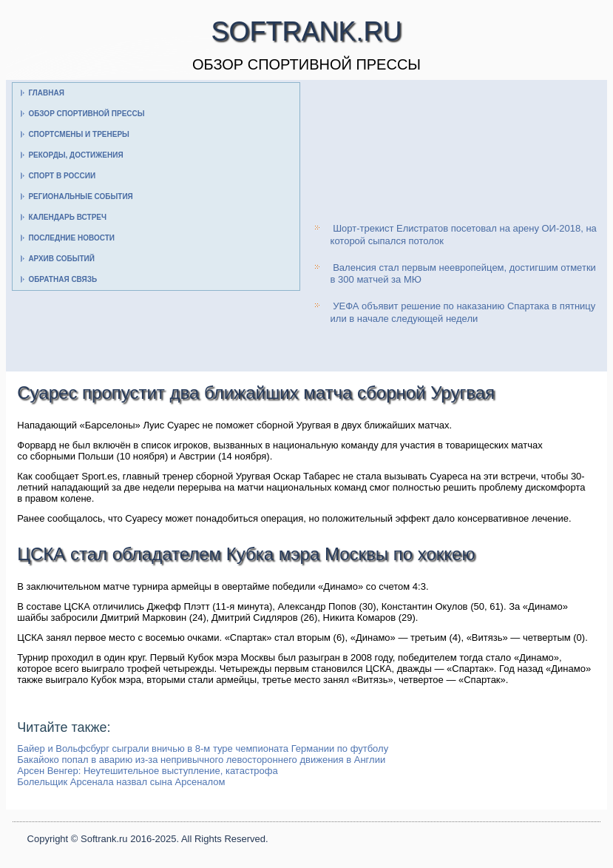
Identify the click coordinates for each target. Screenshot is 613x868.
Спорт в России (62, 176)
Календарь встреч (67, 217)
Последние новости (71, 238)
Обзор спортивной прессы (86, 114)
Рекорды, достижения (75, 155)
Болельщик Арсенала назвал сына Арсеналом (121, 782)
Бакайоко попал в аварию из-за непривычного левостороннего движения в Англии (201, 760)
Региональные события (80, 196)
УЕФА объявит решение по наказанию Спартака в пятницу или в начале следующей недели (463, 312)
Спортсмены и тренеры (78, 134)
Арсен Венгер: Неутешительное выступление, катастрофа (147, 771)
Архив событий (61, 259)
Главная (46, 93)
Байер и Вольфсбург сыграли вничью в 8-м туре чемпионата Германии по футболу (203, 748)
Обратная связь (62, 279)
